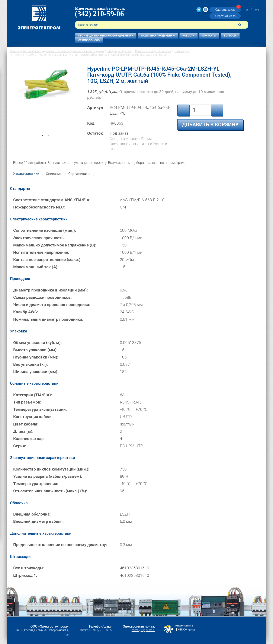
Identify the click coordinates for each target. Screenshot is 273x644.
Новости (189, 36)
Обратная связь (226, 16)
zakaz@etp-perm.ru (143, 630)
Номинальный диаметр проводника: (48, 319)
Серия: (20, 446)
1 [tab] (42, 142)
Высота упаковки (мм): (35, 350)
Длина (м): (23, 431)
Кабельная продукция (158, 36)
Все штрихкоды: (29, 568)
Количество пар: (29, 439)
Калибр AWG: (26, 312)
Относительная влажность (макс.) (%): (50, 491)
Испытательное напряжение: (41, 252)
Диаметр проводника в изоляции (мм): (51, 290)
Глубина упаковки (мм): (36, 357)
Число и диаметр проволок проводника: (52, 305)
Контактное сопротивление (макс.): (47, 260)
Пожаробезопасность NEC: (39, 207)
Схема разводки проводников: (42, 297)
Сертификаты (79, 174)
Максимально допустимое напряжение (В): (55, 245)
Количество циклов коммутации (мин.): (51, 469)
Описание (54, 174)
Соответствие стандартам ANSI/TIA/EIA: (52, 200)
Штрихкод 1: (25, 575)
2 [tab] (49, 142)
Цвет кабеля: (26, 424)
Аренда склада (89, 40)
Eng (257, 10)
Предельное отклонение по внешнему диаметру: (60, 545)
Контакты (209, 36)
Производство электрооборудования (106, 36)
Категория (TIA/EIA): (33, 395)
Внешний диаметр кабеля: (38, 521)
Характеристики (26, 174)
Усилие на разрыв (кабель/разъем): (48, 476)
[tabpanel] (45, 101)
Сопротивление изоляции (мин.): (45, 230)
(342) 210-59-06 (99, 14)
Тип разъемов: (27, 402)
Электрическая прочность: (39, 238)
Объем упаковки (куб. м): (38, 343)
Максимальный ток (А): (36, 267)
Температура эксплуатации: (40, 409)
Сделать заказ (227, 9)
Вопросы (230, 36)
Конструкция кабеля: (33, 417)
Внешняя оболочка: (32, 514)
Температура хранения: (36, 484)
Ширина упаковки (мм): (36, 372)
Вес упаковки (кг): (30, 364)
